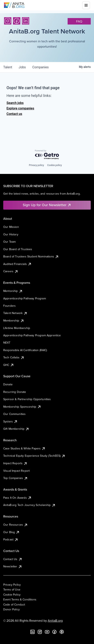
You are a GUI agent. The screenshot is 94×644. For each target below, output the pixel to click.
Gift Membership (16, 429)
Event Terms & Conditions (20, 599)
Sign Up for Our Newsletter (47, 205)
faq (79, 21)
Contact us (14, 114)
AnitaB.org (55, 620)
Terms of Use (12, 589)
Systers (10, 421)
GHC (9, 365)
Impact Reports (15, 463)
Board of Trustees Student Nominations (31, 256)
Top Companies (16, 478)
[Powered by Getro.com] (47, 155)
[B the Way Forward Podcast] (62, 632)
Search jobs (15, 103)
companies (41, 67)
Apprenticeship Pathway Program (25, 298)
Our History (11, 234)
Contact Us (13, 559)
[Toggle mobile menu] (86, 5)
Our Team (9, 242)
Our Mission (11, 227)
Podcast (11, 539)
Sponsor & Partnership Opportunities (27, 399)
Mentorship (13, 291)
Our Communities (14, 414)
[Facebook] (17, 21)
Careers (11, 271)
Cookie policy (55, 165)
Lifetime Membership (17, 328)
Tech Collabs (14, 357)
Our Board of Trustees (18, 249)
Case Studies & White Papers (24, 448)
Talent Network (15, 313)
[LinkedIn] (26, 21)
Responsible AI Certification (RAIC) (25, 350)
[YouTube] (47, 632)
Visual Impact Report (16, 471)
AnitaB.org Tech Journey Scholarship (29, 505)
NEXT (7, 343)
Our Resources (16, 525)
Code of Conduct (14, 604)
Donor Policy (11, 609)
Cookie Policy (12, 595)
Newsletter (13, 566)
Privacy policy (36, 165)
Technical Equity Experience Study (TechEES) (34, 456)
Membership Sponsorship (22, 407)
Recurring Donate (15, 392)
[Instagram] (8, 21)
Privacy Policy (12, 585)
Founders (9, 306)
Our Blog (11, 532)
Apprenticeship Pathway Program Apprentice (32, 335)
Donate (8, 384)
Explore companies (20, 108)
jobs (22, 67)
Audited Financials (17, 264)
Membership (14, 320)
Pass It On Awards (17, 498)
